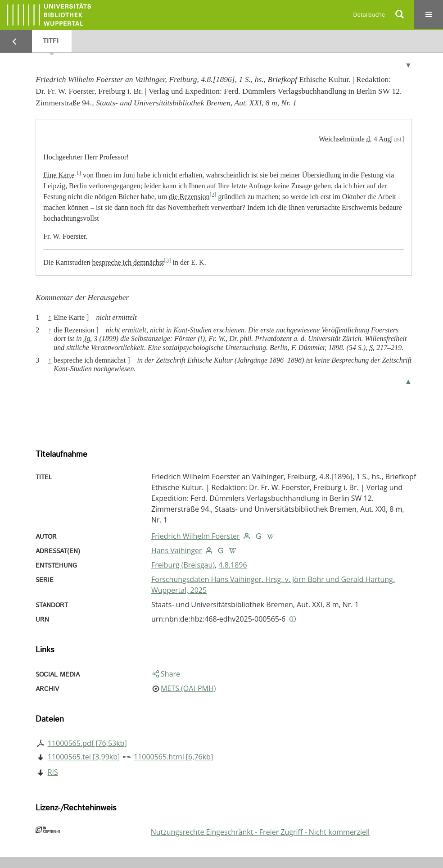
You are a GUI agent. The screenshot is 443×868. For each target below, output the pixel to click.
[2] (213, 194)
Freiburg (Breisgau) (183, 565)
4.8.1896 (233, 565)
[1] (78, 173)
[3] (168, 260)
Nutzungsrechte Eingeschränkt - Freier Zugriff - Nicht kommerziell (260, 832)
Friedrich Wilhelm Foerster (196, 536)
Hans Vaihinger (177, 550)
